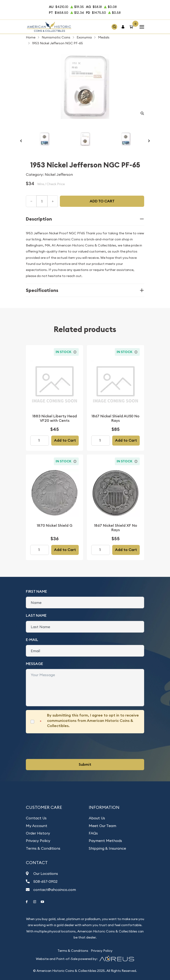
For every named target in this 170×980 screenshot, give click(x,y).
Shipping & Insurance (107, 848)
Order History (38, 833)
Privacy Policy (38, 841)
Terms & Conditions (43, 848)
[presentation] (61, 746)
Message (34, 664)
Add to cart (102, 201)
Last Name (36, 615)
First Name (36, 591)
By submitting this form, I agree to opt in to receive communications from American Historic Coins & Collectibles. (93, 720)
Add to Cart (65, 440)
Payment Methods (105, 841)
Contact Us (36, 818)
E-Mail (32, 640)
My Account (37, 826)
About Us (97, 818)
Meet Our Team (102, 826)
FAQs (93, 833)
